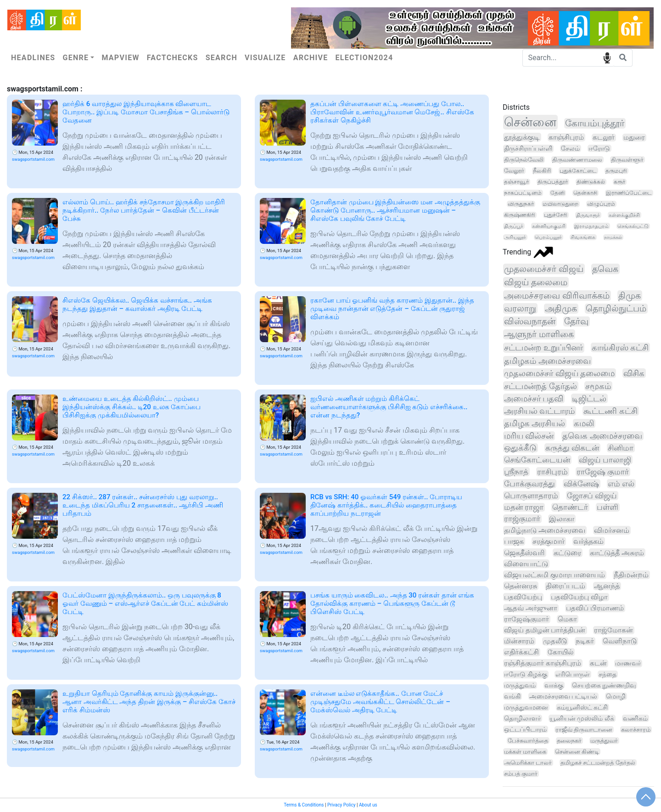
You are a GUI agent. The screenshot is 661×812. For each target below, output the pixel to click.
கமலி (584, 423)
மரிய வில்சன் (529, 436)
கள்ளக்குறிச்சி (624, 215)
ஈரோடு (599, 148)
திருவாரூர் (588, 215)
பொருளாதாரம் (531, 496)
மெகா (567, 619)
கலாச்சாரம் (636, 730)
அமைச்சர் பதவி (534, 398)
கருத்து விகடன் (572, 448)
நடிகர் (585, 641)
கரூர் (619, 182)
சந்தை (608, 674)
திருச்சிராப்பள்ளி (528, 149)
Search (221, 58)
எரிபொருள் (573, 674)
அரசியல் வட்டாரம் (539, 411)
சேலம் (570, 148)
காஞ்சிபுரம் (566, 137)
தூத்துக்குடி (522, 137)
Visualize (265, 58)
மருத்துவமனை (526, 707)
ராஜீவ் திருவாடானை (584, 730)
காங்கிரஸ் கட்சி (620, 347)
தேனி (557, 193)
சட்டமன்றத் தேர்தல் (541, 386)
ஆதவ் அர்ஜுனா (531, 608)
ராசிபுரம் (552, 472)
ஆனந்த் (607, 586)
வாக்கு (554, 685)
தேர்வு (576, 321)
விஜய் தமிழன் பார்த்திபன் (545, 630)
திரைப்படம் (566, 586)
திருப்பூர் (514, 226)
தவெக (605, 269)
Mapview (120, 58)
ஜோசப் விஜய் (592, 496)
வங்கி (512, 696)
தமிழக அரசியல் (535, 423)
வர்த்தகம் (588, 541)
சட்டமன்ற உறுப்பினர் (543, 348)
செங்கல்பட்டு (633, 226)
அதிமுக (561, 309)
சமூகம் (598, 386)
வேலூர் (514, 171)
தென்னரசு (521, 586)
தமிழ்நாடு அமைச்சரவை (545, 530)
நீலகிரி (542, 171)
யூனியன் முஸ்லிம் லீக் (582, 718)
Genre (76, 58)
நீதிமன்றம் (631, 575)
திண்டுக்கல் (591, 182)
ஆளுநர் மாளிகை (539, 334)
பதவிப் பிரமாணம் (595, 608)
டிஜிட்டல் (589, 398)
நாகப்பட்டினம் (523, 193)
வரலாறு (520, 308)
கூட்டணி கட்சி (610, 411)
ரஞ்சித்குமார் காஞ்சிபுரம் (543, 663)
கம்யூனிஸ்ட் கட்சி (582, 707)
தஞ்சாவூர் (516, 182)
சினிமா (621, 448)
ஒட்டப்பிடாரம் (525, 729)
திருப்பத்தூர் (553, 182)
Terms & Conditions (304, 805)
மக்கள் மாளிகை (525, 752)
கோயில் (560, 652)
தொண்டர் (570, 507)
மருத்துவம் (520, 685)
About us (368, 805)
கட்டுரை (567, 553)
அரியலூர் (515, 237)
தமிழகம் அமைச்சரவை (547, 361)
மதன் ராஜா (524, 507)
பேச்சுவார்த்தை (528, 741)
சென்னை (530, 122)
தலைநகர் (569, 741)
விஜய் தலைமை (536, 282)
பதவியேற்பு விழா (579, 597)
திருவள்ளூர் (627, 160)
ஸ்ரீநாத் (516, 472)
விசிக (634, 373)
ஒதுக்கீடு (520, 448)
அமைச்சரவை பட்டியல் (563, 696)
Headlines (33, 58)
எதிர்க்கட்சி (521, 652)
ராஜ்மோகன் (613, 630)
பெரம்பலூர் (548, 237)
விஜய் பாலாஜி (605, 460)
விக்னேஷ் (581, 484)
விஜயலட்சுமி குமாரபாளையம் (555, 575)
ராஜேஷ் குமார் (603, 472)
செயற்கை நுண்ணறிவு (604, 685)
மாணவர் (628, 663)
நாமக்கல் (613, 237)
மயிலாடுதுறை (560, 204)
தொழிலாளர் (522, 718)
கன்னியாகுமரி (549, 226)
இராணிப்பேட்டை (629, 193)
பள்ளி (608, 507)
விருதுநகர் (521, 204)
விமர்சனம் (612, 530)
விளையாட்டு (526, 564)
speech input (607, 57)
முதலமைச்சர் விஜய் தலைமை (559, 373)
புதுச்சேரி (556, 215)
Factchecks (173, 58)
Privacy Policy (342, 805)
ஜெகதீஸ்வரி (524, 553)
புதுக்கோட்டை (578, 171)
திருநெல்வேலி (524, 160)
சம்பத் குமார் (521, 774)
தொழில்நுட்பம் (616, 309)
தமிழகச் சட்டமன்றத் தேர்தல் (598, 763)
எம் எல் (621, 484)
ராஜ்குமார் (522, 519)
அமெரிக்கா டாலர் (528, 763)
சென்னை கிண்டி (577, 752)
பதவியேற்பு (523, 597)
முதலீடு (555, 641)
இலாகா (562, 519)
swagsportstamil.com (33, 159)
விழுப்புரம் (601, 204)
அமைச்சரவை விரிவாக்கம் (557, 296)
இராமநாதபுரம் (591, 226)
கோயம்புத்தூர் (595, 123)
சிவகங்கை (583, 237)
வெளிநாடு (620, 641)
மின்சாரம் (519, 641)
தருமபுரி (616, 171)
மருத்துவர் (604, 741)
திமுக (630, 296)
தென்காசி (585, 193)
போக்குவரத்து (529, 484)
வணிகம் (635, 718)
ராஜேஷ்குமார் (527, 619)
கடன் (598, 663)
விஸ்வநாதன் (530, 321)
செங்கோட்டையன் (537, 460)
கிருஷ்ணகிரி (520, 215)
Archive (311, 58)
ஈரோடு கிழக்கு (526, 674)
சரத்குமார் (549, 541)
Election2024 (364, 58)
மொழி (616, 696)
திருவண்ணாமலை (577, 160)
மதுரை (634, 138)
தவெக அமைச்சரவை (602, 436)
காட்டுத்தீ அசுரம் (617, 553)
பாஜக (514, 541)
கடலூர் (604, 138)
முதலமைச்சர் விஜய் (544, 269)
